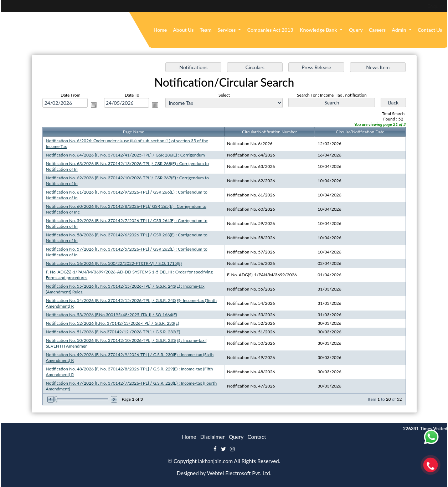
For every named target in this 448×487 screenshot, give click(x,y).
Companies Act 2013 (270, 30)
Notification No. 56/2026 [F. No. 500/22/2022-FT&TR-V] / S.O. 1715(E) (114, 263)
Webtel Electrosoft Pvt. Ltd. (239, 473)
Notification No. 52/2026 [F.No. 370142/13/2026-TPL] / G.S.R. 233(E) (112, 323)
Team (206, 30)
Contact (257, 437)
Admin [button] (400, 30)
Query (356, 30)
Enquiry (388, 6)
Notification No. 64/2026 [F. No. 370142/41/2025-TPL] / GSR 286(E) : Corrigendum (125, 155)
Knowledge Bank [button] (319, 30)
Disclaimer (213, 437)
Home (160, 30)
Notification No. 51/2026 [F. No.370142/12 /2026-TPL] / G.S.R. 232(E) (113, 331)
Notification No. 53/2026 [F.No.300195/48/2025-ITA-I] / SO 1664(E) (112, 314)
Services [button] (227, 30)
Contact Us (430, 30)
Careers (377, 30)
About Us (183, 30)
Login (413, 6)
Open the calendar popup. (94, 105)
